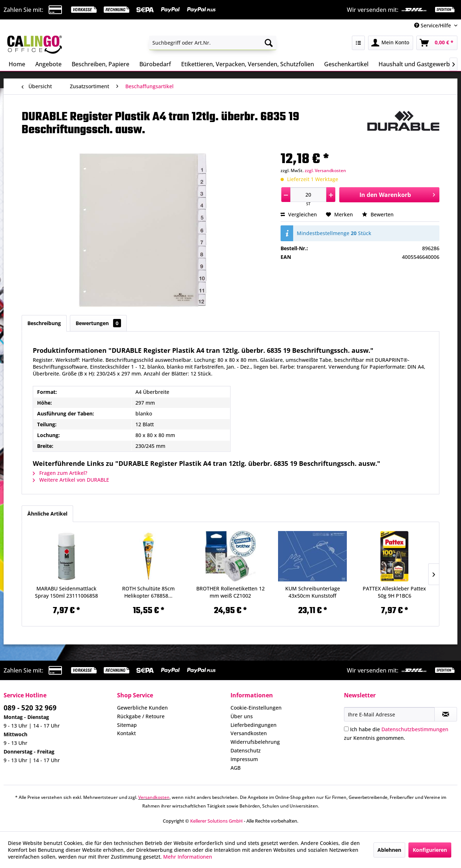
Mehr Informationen (188, 857)
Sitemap (127, 725)
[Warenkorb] (437, 43)
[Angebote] (48, 64)
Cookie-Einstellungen (256, 708)
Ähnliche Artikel (47, 514)
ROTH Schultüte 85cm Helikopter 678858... (148, 592)
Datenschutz (246, 750)
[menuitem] (213, 43)
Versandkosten (249, 733)
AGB (236, 768)
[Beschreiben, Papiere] (100, 64)
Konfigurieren (430, 850)
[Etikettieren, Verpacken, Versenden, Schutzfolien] (248, 64)
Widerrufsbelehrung (255, 742)
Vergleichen (299, 214)
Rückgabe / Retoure (141, 716)
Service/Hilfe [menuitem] (433, 25)
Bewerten (378, 214)
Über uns (242, 716)
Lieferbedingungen (254, 725)
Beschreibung (44, 323)
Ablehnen (389, 850)
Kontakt (126, 733)
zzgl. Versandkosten (325, 170)
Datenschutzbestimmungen (415, 729)
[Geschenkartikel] (346, 64)
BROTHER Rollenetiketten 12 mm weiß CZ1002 (230, 592)
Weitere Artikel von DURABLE (71, 480)
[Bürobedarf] (155, 64)
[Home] (17, 64)
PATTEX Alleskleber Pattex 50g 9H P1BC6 (394, 592)
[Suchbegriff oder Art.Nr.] (213, 43)
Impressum (244, 759)
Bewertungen (98, 323)
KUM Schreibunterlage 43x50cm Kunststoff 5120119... (313, 592)
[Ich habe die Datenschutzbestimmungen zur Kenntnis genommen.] (346, 729)
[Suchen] (269, 43)
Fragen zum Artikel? (60, 473)
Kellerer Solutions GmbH (216, 821)
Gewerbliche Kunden (142, 708)
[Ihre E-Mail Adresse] (389, 714)
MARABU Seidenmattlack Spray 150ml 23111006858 (66, 592)
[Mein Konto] (391, 43)
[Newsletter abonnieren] (446, 714)
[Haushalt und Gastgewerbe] (416, 64)
